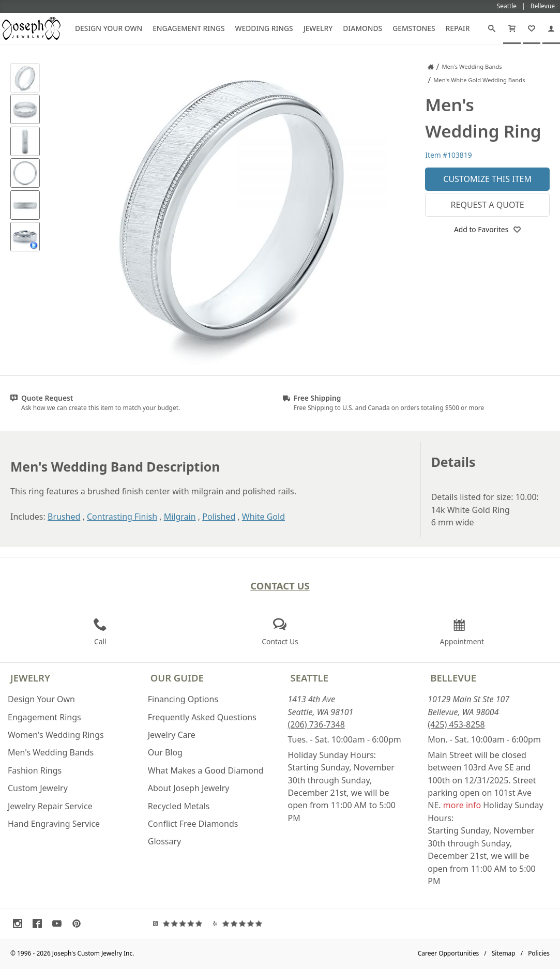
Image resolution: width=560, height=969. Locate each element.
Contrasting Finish (122, 517)
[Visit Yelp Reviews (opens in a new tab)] (240, 923)
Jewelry (318, 28)
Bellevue (453, 678)
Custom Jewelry (38, 788)
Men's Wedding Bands (51, 752)
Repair (458, 28)
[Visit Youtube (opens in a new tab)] (59, 923)
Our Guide (177, 678)
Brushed (64, 517)
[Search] (492, 28)
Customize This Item (487, 179)
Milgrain (180, 517)
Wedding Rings (264, 28)
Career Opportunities (449, 953)
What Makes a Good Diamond (206, 770)
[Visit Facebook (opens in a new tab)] (40, 923)
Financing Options (183, 699)
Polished (219, 517)
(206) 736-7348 (316, 724)
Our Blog (165, 752)
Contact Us (280, 586)
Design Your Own (109, 28)
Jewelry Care (172, 735)
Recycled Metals (179, 806)
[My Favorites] (532, 28)
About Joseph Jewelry (189, 788)
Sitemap (504, 953)
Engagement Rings (188, 28)
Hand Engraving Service (54, 824)
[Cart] (512, 28)
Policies (539, 953)
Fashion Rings (35, 770)
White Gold (263, 517)
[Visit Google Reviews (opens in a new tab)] (180, 923)
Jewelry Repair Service (50, 806)
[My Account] (551, 28)
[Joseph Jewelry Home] (431, 67)
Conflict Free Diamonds (193, 824)
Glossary (165, 841)
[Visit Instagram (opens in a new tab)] (20, 923)
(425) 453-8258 (456, 724)
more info (462, 805)
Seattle (309, 678)
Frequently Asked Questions (202, 717)
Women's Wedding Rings (56, 735)
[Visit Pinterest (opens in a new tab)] (79, 923)
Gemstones (414, 28)
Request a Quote (488, 205)
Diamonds (362, 28)
